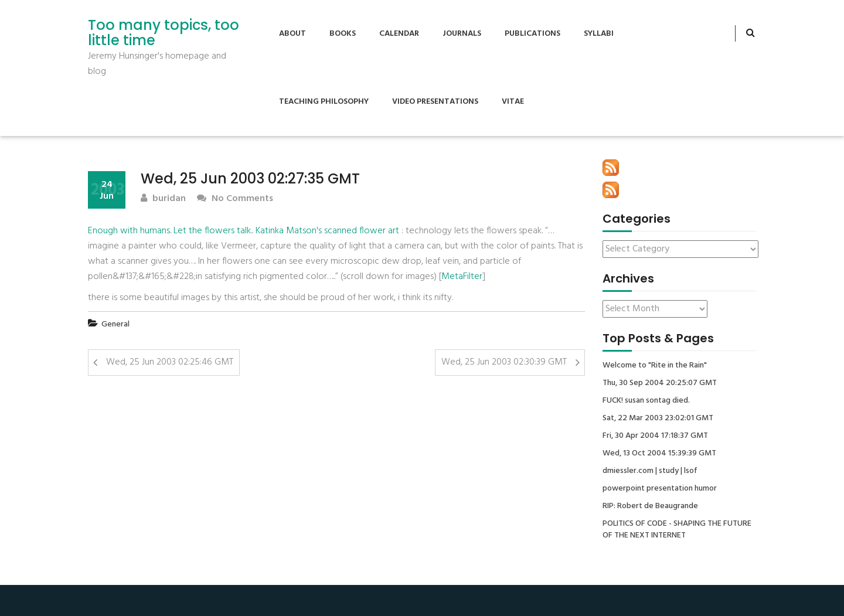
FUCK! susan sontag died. (646, 401)
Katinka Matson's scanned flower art (327, 231)
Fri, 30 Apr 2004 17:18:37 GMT (655, 436)
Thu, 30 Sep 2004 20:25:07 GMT (660, 383)
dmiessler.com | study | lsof (650, 471)
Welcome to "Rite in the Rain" (655, 366)
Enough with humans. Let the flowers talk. (170, 231)
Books (343, 34)
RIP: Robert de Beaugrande (650, 506)
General (115, 324)
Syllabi (599, 34)
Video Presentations (435, 102)
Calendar (399, 34)
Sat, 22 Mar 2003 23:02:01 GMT (658, 418)
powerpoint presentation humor (660, 489)
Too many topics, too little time (164, 33)
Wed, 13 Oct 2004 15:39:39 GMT (659, 454)
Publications (532, 34)
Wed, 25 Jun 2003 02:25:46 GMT (170, 362)
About (292, 34)
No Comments (235, 199)
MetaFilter (462, 277)
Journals (462, 34)
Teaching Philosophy (324, 102)
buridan (163, 199)
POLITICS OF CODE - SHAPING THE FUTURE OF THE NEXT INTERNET (677, 530)
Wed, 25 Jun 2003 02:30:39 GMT (504, 362)
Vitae (513, 102)
